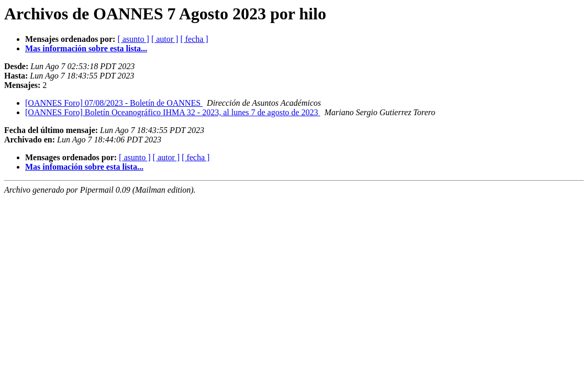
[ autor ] (165, 39)
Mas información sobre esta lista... (86, 48)
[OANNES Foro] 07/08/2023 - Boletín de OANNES (114, 103)
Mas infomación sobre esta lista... (84, 167)
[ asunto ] (133, 39)
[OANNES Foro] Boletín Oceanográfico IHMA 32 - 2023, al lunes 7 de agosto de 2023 (173, 112)
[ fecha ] (194, 39)
